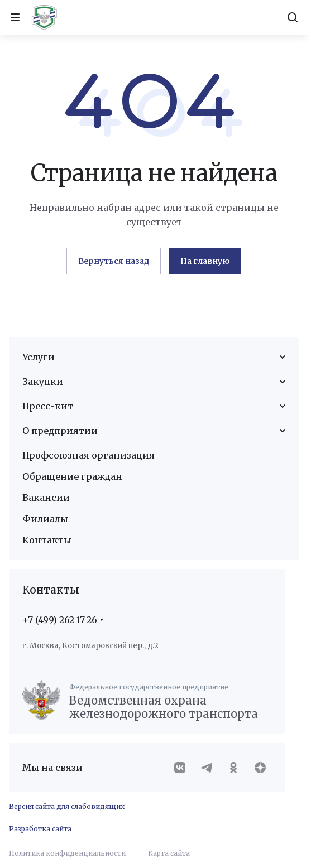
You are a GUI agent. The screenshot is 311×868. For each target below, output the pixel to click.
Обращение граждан (72, 476)
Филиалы (45, 519)
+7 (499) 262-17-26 (60, 620)
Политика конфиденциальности (67, 853)
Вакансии (46, 498)
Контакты (47, 540)
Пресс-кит (48, 406)
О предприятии (60, 431)
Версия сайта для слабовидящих (67, 806)
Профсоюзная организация (88, 455)
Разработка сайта (40, 829)
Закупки (43, 382)
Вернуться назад (114, 261)
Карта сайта (169, 853)
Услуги (39, 357)
